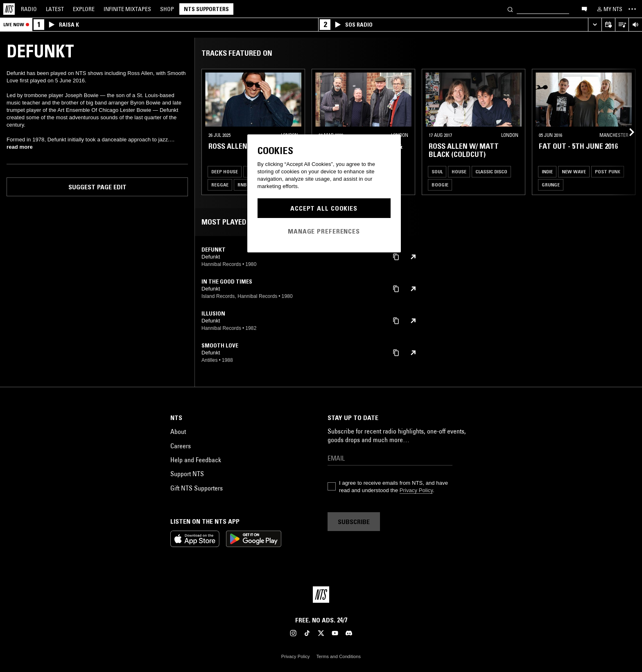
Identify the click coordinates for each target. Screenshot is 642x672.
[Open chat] (584, 9)
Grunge (551, 185)
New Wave (574, 171)
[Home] (9, 9)
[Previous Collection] (626, 132)
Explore (84, 9)
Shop (167, 9)
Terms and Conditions (339, 656)
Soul (437, 171)
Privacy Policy (416, 490)
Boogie (440, 185)
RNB (242, 185)
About (178, 431)
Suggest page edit (97, 187)
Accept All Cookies (324, 208)
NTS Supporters (206, 9)
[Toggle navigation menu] (632, 9)
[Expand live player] (595, 25)
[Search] (510, 9)
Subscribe (354, 522)
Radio (29, 9)
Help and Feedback (196, 460)
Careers (181, 446)
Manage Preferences (324, 231)
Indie (547, 171)
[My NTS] (609, 9)
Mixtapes (127, 9)
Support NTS (187, 474)
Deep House (225, 171)
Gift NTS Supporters (197, 488)
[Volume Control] (635, 25)
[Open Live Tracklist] (622, 25)
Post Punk (608, 171)
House (459, 171)
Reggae (220, 185)
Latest (55, 9)
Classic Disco (491, 171)
